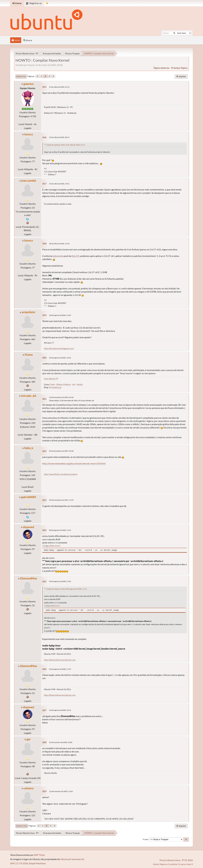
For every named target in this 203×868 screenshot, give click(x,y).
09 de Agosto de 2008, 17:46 (60, 581)
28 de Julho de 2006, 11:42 (59, 244)
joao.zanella (29, 180)
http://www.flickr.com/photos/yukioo (61, 474)
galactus (29, 84)
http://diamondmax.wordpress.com (60, 660)
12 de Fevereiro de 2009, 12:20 (61, 791)
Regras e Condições (169, 864)
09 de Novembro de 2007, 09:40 (61, 451)
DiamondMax (29, 578)
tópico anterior (162, 68)
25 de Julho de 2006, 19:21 (59, 184)
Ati (74, 384)
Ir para (146, 839)
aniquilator (29, 312)
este (55, 256)
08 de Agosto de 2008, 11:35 (60, 530)
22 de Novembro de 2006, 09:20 (61, 397)
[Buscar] (174, 33)
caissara (29, 788)
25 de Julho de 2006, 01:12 (59, 87)
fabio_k (29, 448)
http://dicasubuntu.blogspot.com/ (59, 348)
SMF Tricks (39, 855)
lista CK (75, 256)
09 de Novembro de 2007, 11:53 (61, 500)
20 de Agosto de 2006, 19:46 (60, 358)
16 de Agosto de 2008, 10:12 (60, 710)
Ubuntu (64, 859)
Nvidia (80, 384)
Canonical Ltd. (77, 859)
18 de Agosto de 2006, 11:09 (60, 315)
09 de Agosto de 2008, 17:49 (60, 669)
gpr (29, 739)
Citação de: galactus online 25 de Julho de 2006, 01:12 (66, 145)
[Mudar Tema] (47, 3)
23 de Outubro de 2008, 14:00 (61, 742)
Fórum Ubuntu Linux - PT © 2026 (176, 860)
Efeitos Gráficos (64, 384)
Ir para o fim (21, 76)
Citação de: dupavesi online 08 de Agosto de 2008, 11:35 (66, 589)
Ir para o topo (22, 826)
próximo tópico (179, 68)
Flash (52, 384)
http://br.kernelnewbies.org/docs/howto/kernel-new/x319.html (74, 463)
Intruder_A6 (29, 396)
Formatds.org (55, 387)
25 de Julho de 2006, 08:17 (59, 137)
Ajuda (156, 864)
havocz (29, 134)
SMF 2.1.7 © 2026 (19, 863)
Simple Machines (37, 863)
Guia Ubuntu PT (51, 379)
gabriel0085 (29, 497)
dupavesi (29, 527)
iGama (29, 355)
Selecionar (55, 546)
